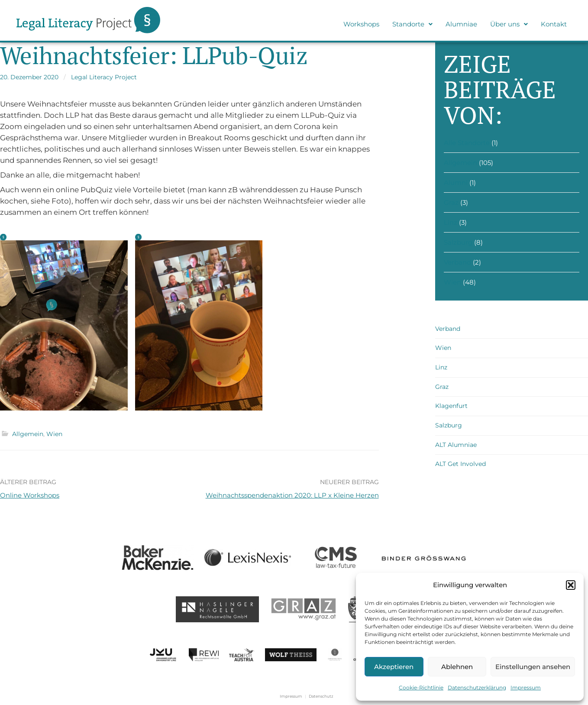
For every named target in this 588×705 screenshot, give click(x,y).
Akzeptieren (394, 667)
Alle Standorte (467, 143)
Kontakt (554, 24)
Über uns (509, 24)
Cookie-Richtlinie (421, 687)
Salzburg (458, 242)
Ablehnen (457, 667)
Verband (457, 262)
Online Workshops (30, 495)
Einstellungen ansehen (533, 667)
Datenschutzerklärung (477, 687)
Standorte (412, 24)
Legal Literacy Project (104, 77)
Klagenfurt (451, 406)
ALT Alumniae (456, 445)
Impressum (526, 687)
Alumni (456, 183)
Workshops (361, 24)
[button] (571, 585)
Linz (451, 222)
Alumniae (461, 24)
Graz (451, 202)
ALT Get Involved (460, 464)
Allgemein (28, 434)
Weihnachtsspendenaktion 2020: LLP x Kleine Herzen (292, 495)
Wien (54, 434)
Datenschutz (321, 696)
